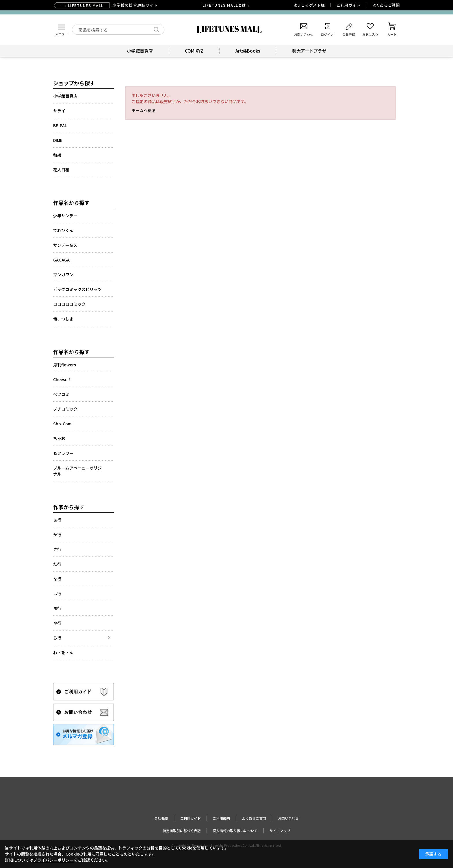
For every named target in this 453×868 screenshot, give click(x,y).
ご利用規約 (221, 818)
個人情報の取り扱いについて (235, 831)
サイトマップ (280, 831)
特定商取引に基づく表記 (182, 831)
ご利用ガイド (349, 5)
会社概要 (161, 818)
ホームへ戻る (144, 110)
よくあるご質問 (386, 5)
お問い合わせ (288, 818)
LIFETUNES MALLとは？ (226, 5)
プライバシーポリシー (53, 860)
